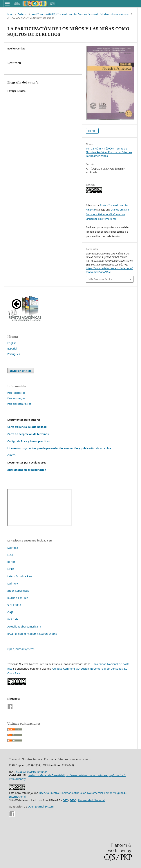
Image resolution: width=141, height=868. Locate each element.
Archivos (22, 14)
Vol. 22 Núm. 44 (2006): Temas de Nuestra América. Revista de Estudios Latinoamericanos (80, 14)
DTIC (73, 800)
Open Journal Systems (21, 649)
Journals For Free (18, 598)
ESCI (10, 555)
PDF (94, 131)
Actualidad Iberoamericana (24, 627)
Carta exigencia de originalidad (27, 427)
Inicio (10, 14)
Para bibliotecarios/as (19, 404)
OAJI (10, 612)
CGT (65, 800)
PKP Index (13, 619)
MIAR (11, 569)
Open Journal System (41, 806)
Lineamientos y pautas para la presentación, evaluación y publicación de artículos (59, 448)
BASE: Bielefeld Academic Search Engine (32, 634)
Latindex (13, 548)
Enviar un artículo (21, 371)
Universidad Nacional (91, 800)
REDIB (11, 562)
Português (14, 354)
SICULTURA (14, 605)
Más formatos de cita (100, 279)
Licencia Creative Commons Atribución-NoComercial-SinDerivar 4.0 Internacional (107, 214)
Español (12, 349)
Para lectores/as (16, 393)
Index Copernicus (18, 591)
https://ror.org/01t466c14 (32, 772)
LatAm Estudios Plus (20, 576)
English (12, 343)
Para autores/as (16, 398)
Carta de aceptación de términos (28, 434)
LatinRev (13, 583)
